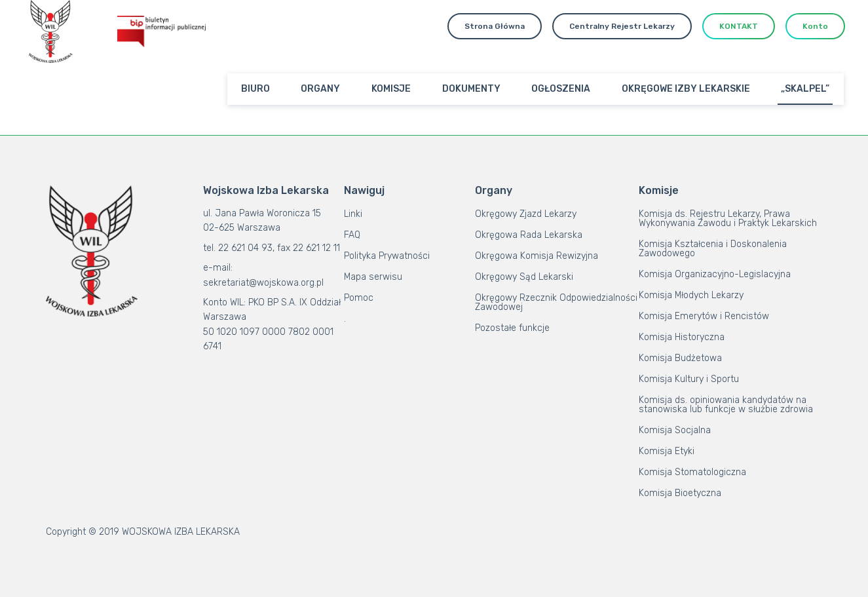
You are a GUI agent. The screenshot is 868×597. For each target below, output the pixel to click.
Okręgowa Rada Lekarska (529, 235)
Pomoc (359, 298)
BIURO (255, 89)
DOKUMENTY (471, 89)
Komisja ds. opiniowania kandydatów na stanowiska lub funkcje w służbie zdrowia (726, 405)
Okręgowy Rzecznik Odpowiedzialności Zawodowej (556, 302)
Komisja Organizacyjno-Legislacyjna (715, 274)
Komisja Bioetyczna (680, 493)
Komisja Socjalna (675, 430)
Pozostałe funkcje (512, 328)
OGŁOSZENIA (561, 89)
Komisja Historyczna (682, 337)
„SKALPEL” (805, 89)
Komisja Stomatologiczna (692, 472)
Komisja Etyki (667, 451)
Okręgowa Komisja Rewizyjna (537, 256)
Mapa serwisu (373, 277)
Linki (353, 214)
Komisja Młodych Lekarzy (691, 295)
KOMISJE (391, 89)
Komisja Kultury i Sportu (689, 379)
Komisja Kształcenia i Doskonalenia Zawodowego (713, 249)
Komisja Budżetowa (680, 358)
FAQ (352, 235)
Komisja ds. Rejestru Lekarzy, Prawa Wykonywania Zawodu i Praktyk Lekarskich (728, 219)
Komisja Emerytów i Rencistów (704, 316)
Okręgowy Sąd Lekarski (524, 277)
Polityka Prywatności (387, 256)
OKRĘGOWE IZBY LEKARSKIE (686, 89)
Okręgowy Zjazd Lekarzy (526, 214)
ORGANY (320, 89)
